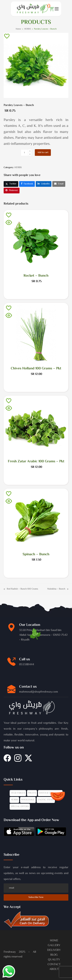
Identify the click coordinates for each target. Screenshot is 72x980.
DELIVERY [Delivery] (54, 950)
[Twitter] (28, 760)
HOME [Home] (54, 941)
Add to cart (43, 153)
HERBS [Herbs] (14, 800)
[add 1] (30, 151)
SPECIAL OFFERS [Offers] (20, 807)
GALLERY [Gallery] (54, 945)
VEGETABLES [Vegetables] (18, 793)
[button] (51, 9)
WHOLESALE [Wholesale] (28, 800)
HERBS (18, 168)
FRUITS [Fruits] (32, 793)
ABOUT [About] (54, 969)
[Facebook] (7, 760)
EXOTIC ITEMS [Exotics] (46, 800)
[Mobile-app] (19, 832)
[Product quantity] (24, 153)
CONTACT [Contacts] (54, 965)
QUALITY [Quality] (54, 960)
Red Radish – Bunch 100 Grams (21, 589)
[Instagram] (18, 760)
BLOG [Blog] (54, 955)
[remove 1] (30, 154)
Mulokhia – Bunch (58, 589)
